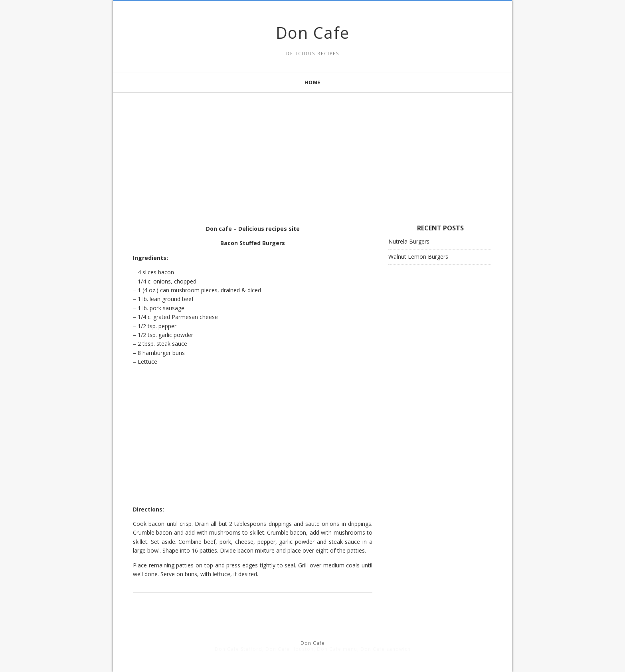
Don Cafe (313, 33)
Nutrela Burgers (409, 241)
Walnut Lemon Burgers (418, 257)
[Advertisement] (312, 149)
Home (312, 82)
